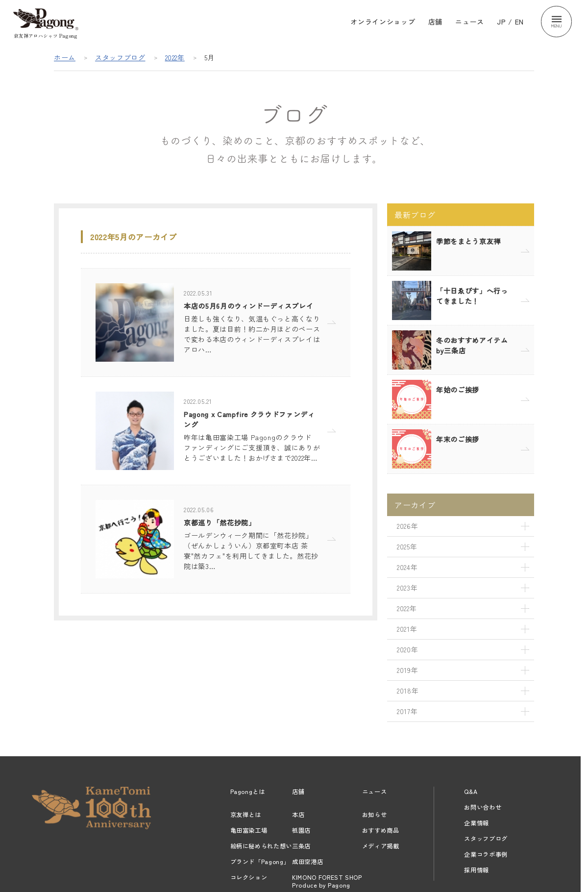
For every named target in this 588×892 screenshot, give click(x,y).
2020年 (407, 649)
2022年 (175, 57)
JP (501, 22)
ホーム (65, 57)
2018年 (408, 691)
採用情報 (477, 870)
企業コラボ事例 (486, 854)
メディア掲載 (381, 846)
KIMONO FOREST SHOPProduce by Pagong (327, 881)
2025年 (407, 546)
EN (519, 22)
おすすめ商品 (381, 830)
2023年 (407, 588)
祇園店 (301, 830)
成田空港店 (307, 862)
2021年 (407, 629)
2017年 (407, 711)
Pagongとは (248, 792)
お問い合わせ (483, 807)
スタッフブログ (120, 57)
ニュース (470, 22)
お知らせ (375, 815)
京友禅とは (246, 815)
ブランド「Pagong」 (260, 862)
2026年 (407, 526)
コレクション (249, 877)
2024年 (407, 567)
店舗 (435, 22)
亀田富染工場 (249, 830)
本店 (298, 815)
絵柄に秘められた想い (261, 846)
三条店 (301, 846)
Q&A (471, 792)
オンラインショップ (383, 22)
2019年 (407, 670)
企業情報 (477, 823)
